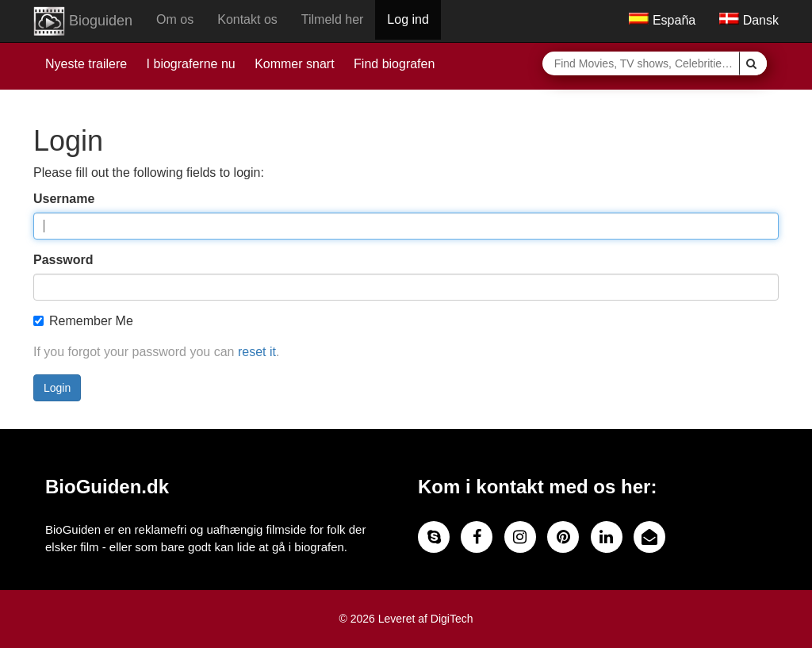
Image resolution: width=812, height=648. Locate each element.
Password (63, 260)
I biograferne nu (191, 64)
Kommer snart (294, 64)
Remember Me (83, 321)
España (662, 20)
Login (57, 388)
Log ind (408, 19)
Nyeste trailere (86, 64)
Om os (175, 19)
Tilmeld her (333, 19)
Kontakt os (247, 19)
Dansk (749, 20)
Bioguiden (83, 21)
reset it (257, 352)
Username (64, 199)
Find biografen (394, 64)
